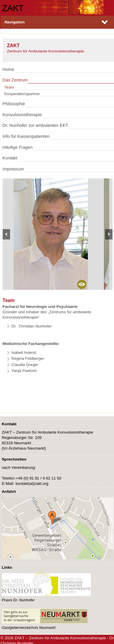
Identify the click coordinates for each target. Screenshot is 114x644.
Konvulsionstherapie (22, 115)
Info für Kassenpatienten (26, 136)
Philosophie (14, 104)
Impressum (13, 169)
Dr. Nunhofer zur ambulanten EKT (35, 125)
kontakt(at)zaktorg (32, 484)
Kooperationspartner (22, 94)
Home (8, 69)
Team (9, 87)
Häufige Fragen (18, 147)
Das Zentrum (15, 80)
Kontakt (10, 158)
